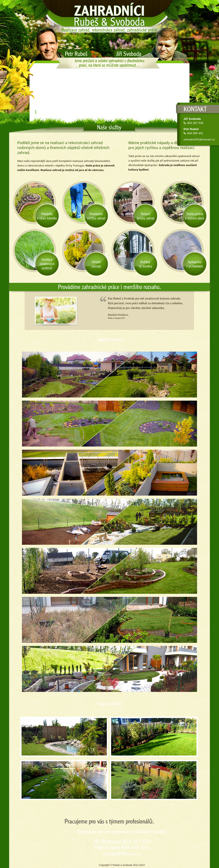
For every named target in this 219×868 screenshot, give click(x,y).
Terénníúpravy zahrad (145, 216)
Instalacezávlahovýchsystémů (47, 264)
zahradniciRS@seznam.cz (199, 139)
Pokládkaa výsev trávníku (47, 216)
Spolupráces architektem (195, 264)
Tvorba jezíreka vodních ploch (195, 216)
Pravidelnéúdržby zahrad (96, 216)
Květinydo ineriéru (145, 264)
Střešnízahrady (96, 264)
